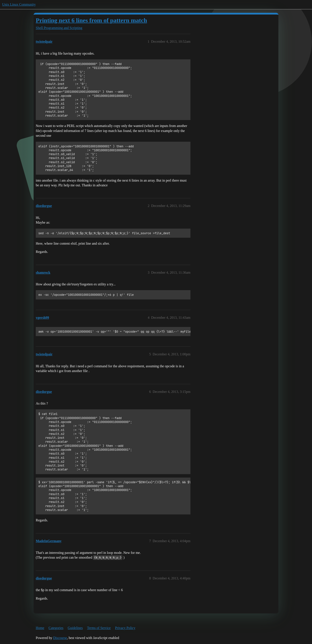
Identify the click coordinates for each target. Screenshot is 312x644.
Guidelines (75, 628)
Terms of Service (99, 628)
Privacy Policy (125, 628)
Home (40, 628)
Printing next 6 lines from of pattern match (91, 20)
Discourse (60, 638)
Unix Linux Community (19, 4)
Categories (56, 628)
